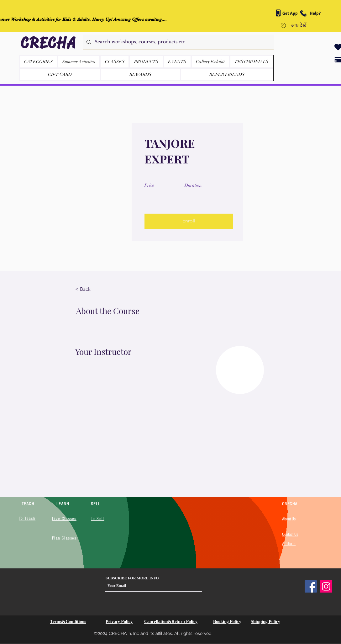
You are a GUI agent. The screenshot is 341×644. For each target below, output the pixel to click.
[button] (146, 62)
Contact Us (290, 535)
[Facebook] (311, 586)
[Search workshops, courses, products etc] (178, 42)
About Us (289, 519)
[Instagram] (326, 586)
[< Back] (92, 289)
